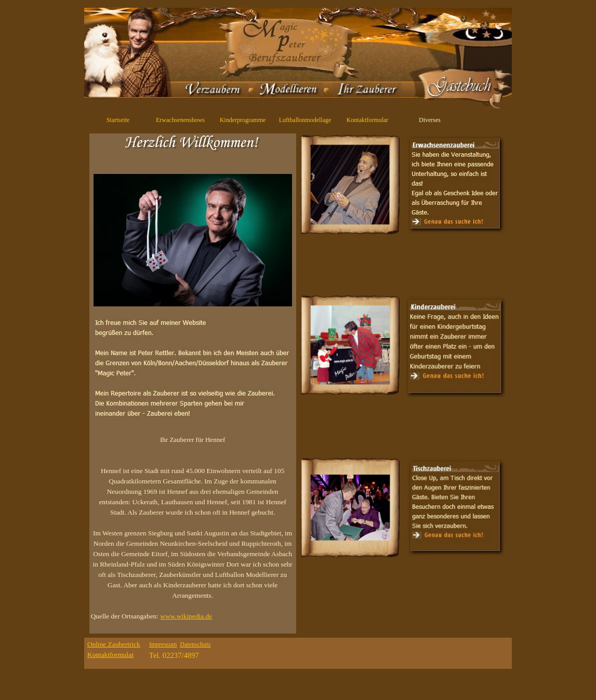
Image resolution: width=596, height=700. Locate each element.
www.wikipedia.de (186, 616)
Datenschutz (195, 644)
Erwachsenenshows (180, 120)
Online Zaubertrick (114, 644)
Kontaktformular (368, 120)
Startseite (118, 120)
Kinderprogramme (243, 120)
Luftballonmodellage (305, 120)
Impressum (163, 644)
